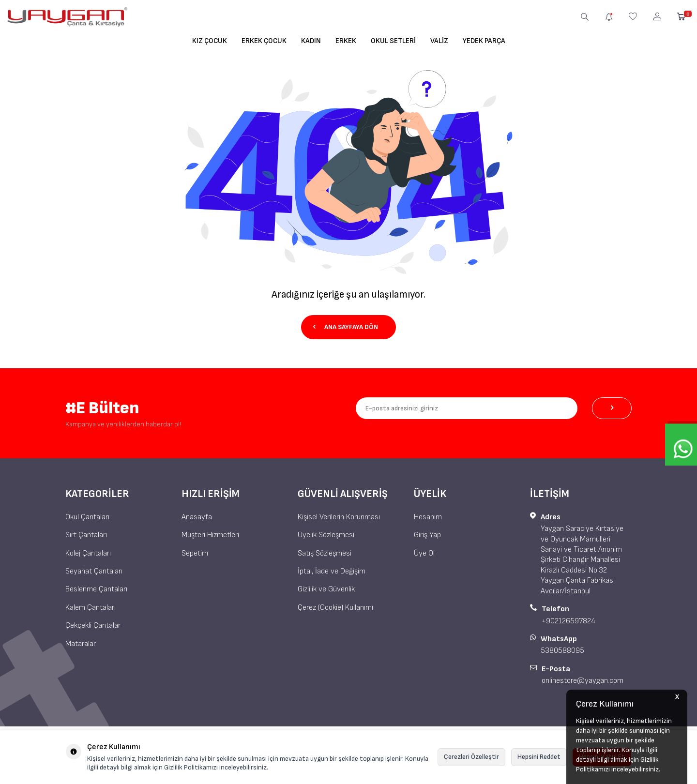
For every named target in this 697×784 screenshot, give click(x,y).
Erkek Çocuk (264, 41)
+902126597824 (568, 621)
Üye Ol (424, 553)
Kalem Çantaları (91, 607)
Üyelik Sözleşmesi (326, 535)
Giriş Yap (427, 535)
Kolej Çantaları (88, 553)
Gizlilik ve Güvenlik (326, 589)
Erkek (346, 41)
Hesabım (428, 517)
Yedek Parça (484, 41)
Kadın (311, 41)
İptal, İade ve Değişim (332, 571)
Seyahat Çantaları (94, 571)
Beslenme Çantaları (96, 589)
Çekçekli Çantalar (93, 625)
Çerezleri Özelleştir (471, 757)
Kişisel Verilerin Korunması (339, 517)
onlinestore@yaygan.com (583, 681)
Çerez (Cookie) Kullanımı (335, 607)
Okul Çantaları (87, 517)
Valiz (439, 41)
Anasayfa (197, 517)
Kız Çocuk (210, 41)
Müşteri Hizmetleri (210, 535)
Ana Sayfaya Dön (345, 326)
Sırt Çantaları (86, 535)
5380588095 (562, 651)
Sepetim (195, 553)
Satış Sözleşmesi (325, 553)
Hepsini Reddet (539, 757)
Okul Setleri (393, 41)
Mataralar (81, 643)
